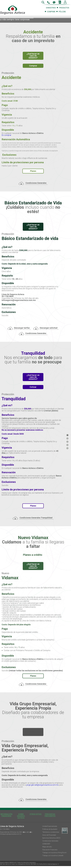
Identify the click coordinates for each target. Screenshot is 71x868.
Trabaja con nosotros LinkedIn (53, 856)
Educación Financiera (50, 850)
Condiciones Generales (50, 841)
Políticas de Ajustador (50, 829)
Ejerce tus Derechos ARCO (51, 838)
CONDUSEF (46, 844)
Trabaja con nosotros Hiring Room (54, 853)
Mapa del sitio (47, 847)
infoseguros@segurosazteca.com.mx (11, 834)
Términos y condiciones (51, 832)
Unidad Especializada (50, 826)
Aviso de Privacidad (49, 835)
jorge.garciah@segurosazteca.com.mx (42, 785)
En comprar (7, 135)
